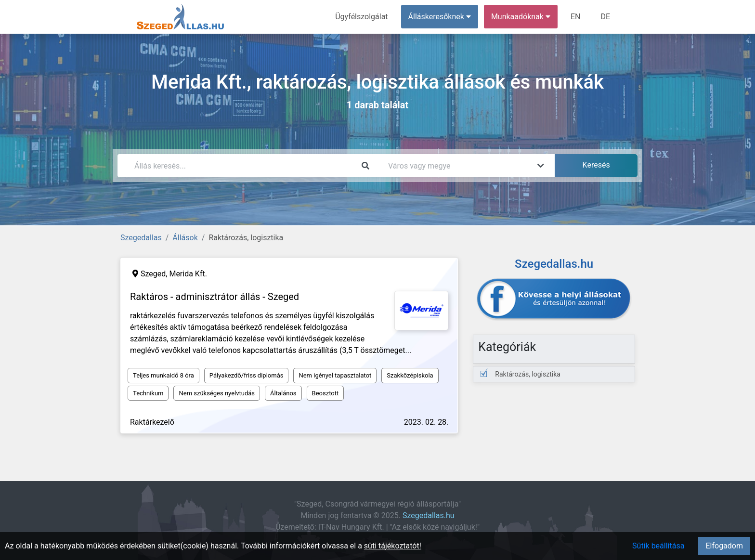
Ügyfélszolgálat (361, 17)
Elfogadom (724, 546)
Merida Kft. (188, 274)
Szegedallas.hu (429, 515)
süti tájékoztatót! (393, 546)
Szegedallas (141, 238)
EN (576, 17)
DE (605, 17)
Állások (185, 238)
